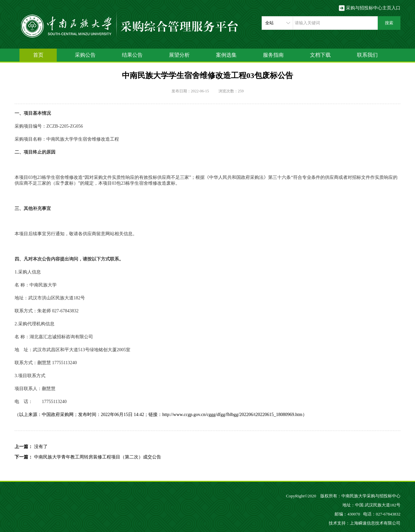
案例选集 (226, 55)
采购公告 (85, 55)
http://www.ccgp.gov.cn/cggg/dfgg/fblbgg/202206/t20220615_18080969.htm (232, 415)
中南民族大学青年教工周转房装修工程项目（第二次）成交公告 (98, 457)
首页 (38, 55)
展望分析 (179, 55)
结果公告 (132, 55)
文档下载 (320, 55)
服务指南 (273, 55)
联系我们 (367, 55)
